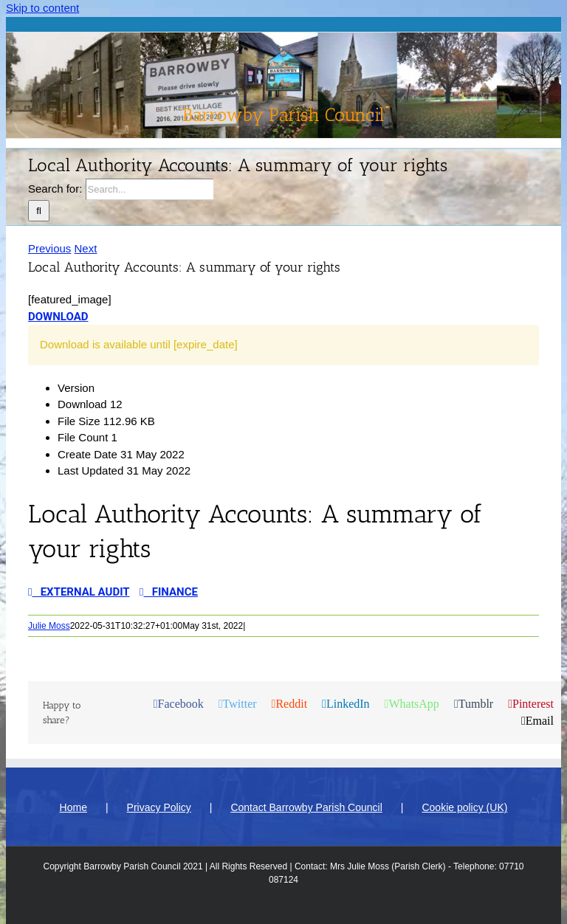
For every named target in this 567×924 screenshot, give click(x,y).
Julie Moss (49, 626)
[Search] (39, 211)
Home (73, 807)
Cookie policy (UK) (464, 807)
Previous (49, 248)
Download (58, 317)
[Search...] (150, 189)
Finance (169, 592)
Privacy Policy (159, 807)
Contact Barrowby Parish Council (306, 807)
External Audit (79, 592)
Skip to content (42, 8)
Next (86, 248)
